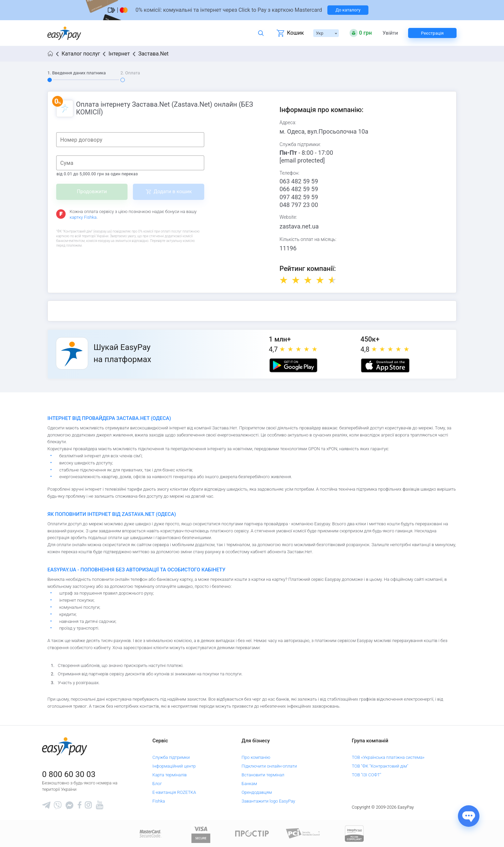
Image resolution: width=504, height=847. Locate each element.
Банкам (249, 784)
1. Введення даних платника (77, 73)
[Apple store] (385, 365)
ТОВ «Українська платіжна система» (388, 757)
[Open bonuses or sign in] (361, 33)
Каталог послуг (81, 54)
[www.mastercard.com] (150, 833)
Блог (157, 784)
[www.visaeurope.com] (201, 833)
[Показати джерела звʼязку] (469, 816)
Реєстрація (432, 33)
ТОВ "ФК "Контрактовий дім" (380, 766)
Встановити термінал (263, 775)
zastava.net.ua (299, 226)
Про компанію (256, 757)
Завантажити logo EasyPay (268, 801)
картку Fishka (83, 217)
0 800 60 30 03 (69, 774)
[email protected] (302, 160)
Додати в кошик (173, 191)
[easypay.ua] (64, 33)
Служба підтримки (171, 757)
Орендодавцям (257, 792)
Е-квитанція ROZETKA (174, 792)
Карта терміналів (170, 775)
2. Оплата (130, 73)
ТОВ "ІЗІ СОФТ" (367, 775)
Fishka (159, 801)
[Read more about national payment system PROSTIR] (252, 833)
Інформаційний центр (174, 766)
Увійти (390, 33)
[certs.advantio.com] (354, 833)
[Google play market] (293, 365)
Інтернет (119, 54)
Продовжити (92, 191)
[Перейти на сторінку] (252, 10)
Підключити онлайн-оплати (269, 766)
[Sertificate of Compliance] (303, 833)
